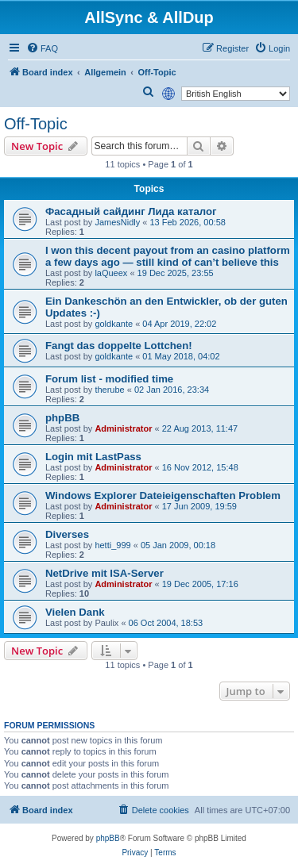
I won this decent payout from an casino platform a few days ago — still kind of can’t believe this (168, 256)
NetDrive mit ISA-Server (104, 573)
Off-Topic (36, 124)
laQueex (111, 273)
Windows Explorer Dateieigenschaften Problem (163, 495)
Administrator (123, 428)
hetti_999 (112, 545)
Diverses (67, 534)
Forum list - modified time (109, 379)
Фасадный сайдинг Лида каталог (131, 211)
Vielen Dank (75, 612)
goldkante (114, 324)
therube (109, 390)
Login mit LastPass (93, 457)
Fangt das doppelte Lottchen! (119, 346)
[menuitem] (42, 48)
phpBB (62, 418)
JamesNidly (117, 222)
